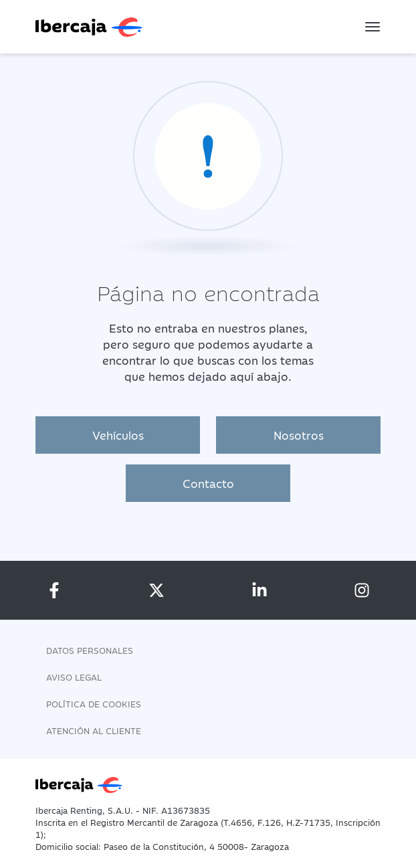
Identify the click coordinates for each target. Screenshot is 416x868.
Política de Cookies (94, 703)
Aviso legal (74, 677)
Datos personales (90, 650)
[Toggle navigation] (373, 27)
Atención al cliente (94, 730)
